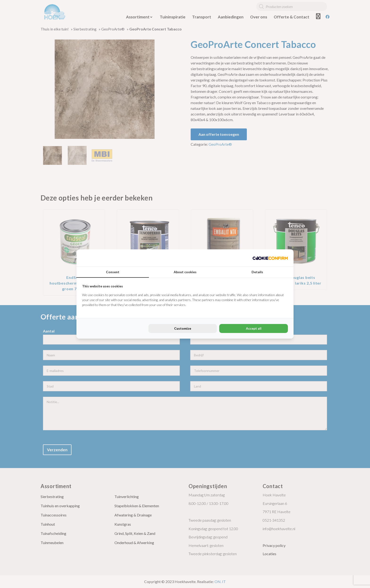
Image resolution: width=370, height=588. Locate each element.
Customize (183, 328)
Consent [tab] (113, 272)
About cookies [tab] (185, 272)
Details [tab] (257, 272)
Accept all (254, 328)
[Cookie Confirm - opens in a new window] (270, 258)
